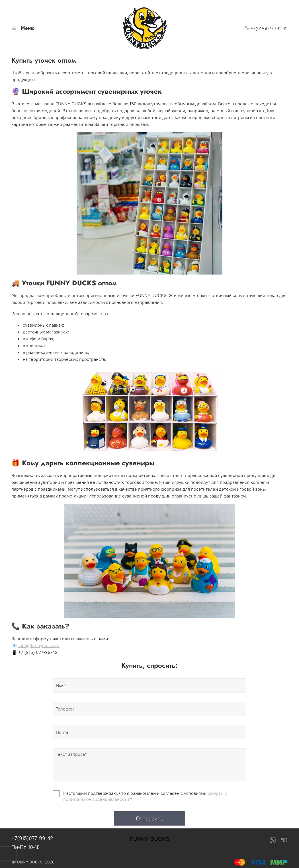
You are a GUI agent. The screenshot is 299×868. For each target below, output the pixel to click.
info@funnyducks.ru (39, 645)
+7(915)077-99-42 (266, 28)
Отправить (149, 818)
